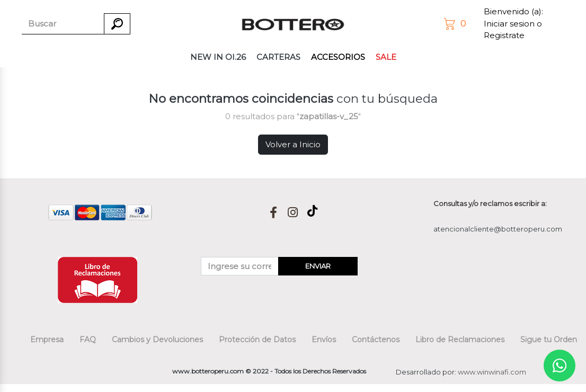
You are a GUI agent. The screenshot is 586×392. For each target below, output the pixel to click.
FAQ (88, 340)
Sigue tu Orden (549, 340)
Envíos (324, 340)
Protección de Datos (257, 340)
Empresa (47, 340)
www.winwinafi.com (492, 372)
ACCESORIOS (338, 57)
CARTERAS (278, 57)
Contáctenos (376, 340)
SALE (386, 57)
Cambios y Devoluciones (157, 340)
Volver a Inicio (293, 144)
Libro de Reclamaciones (460, 340)
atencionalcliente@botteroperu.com (498, 229)
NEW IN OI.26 (218, 57)
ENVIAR (318, 266)
